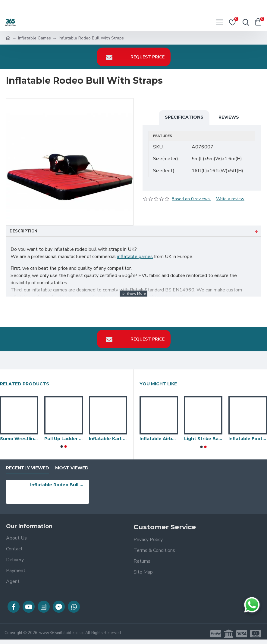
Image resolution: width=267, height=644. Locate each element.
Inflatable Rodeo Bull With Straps (58, 485)
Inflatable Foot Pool (248, 439)
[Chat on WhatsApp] (252, 605)
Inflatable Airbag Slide (159, 439)
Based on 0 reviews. (191, 199)
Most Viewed (72, 468)
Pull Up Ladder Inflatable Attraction (63, 439)
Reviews (229, 117)
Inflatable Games (35, 38)
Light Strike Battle (203, 439)
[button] (62, 446)
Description (24, 231)
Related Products (25, 384)
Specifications (184, 117)
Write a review (230, 199)
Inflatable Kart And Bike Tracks (108, 439)
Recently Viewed (28, 468)
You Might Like (158, 384)
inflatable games (135, 257)
